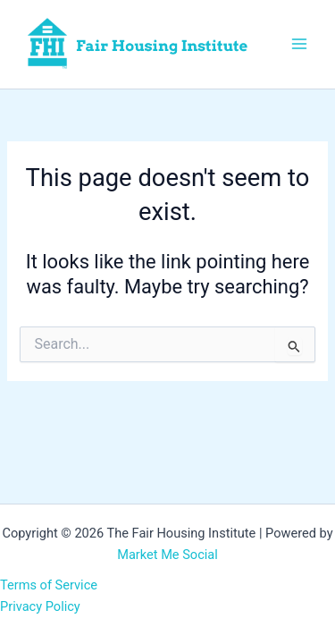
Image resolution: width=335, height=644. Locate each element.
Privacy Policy (40, 606)
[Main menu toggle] (299, 44)
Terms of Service (49, 585)
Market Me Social (167, 555)
